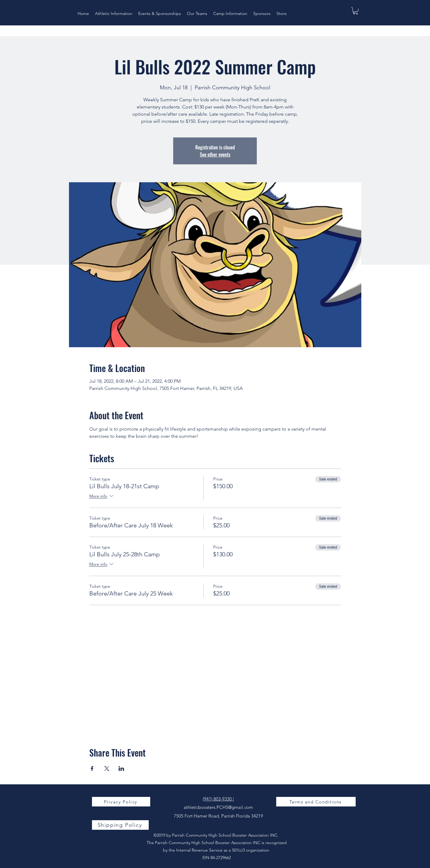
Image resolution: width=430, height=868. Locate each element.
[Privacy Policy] (121, 802)
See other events (215, 154)
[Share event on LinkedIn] (121, 769)
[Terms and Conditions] (316, 802)
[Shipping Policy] (120, 825)
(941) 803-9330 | (218, 799)
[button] (355, 11)
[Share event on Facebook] (92, 769)
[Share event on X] (107, 769)
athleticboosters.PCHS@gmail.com (218, 807)
